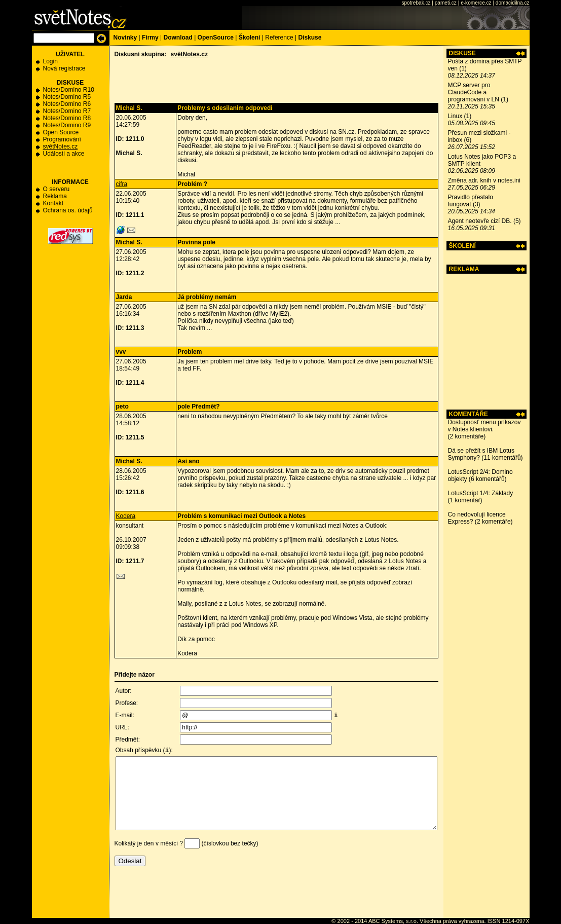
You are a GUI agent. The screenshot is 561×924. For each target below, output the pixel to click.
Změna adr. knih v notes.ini (484, 180)
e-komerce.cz (476, 3)
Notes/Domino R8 (67, 118)
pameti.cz (446, 3)
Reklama (55, 196)
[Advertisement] (487, 342)
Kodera (126, 516)
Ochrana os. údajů (68, 210)
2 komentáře (467, 436)
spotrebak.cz (416, 3)
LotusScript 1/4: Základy (481, 493)
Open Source (61, 132)
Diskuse (310, 38)
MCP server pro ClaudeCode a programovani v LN (474, 92)
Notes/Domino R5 (67, 97)
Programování (62, 139)
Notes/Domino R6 (67, 104)
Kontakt (53, 203)
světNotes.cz (61, 146)
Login (50, 61)
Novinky (125, 38)
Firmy (150, 38)
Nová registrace (64, 68)
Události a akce (64, 154)
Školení (250, 38)
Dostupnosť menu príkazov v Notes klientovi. (484, 426)
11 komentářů (502, 458)
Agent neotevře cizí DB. (480, 221)
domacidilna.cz (513, 3)
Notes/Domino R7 (67, 111)
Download (178, 38)
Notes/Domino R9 (67, 125)
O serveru (57, 189)
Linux (455, 116)
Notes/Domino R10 (69, 90)
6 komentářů (488, 479)
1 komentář (465, 500)
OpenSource (216, 38)
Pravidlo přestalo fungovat (471, 201)
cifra (122, 184)
